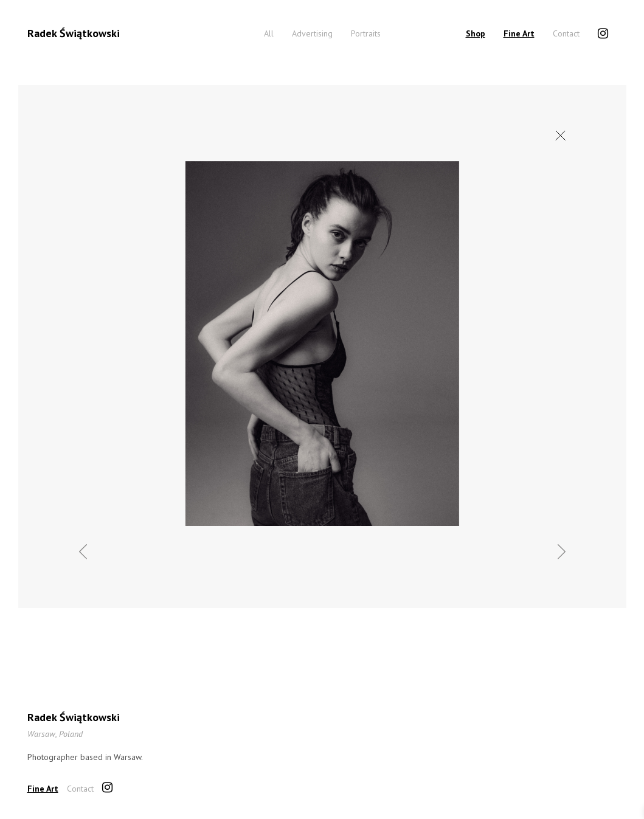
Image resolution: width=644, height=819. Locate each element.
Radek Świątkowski (74, 33)
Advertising (312, 33)
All (269, 33)
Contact (566, 33)
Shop (476, 33)
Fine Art (519, 33)
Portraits (366, 33)
